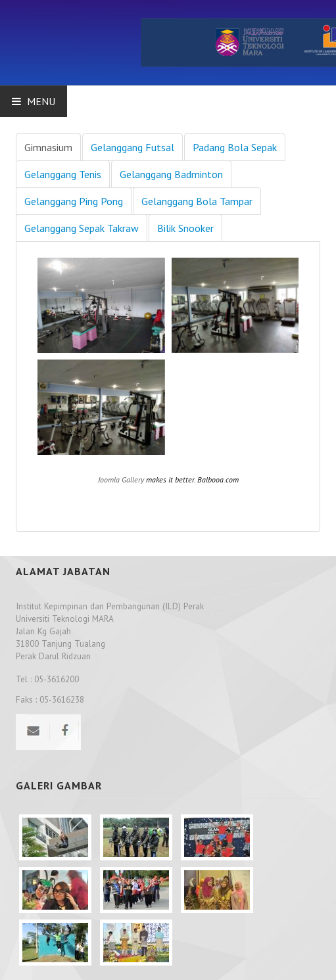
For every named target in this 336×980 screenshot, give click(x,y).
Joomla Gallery (121, 479)
